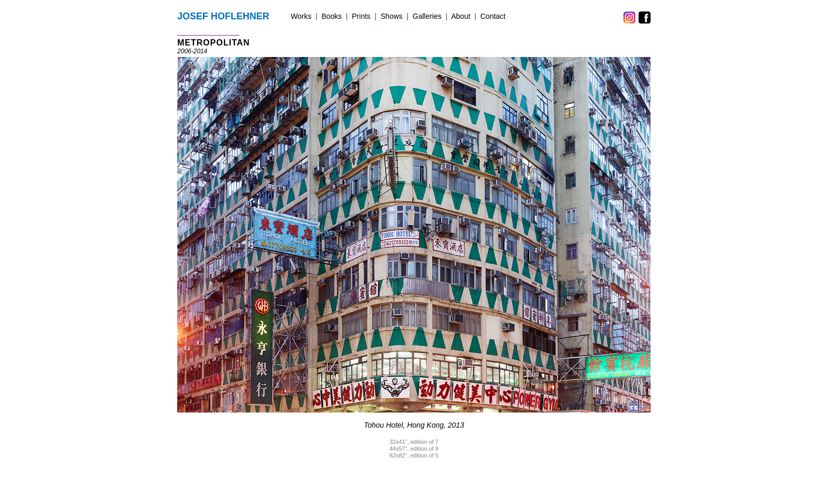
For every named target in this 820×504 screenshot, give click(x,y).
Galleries (427, 16)
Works (301, 16)
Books (332, 16)
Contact (493, 16)
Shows (392, 16)
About (461, 16)
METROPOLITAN (214, 43)
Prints (361, 16)
